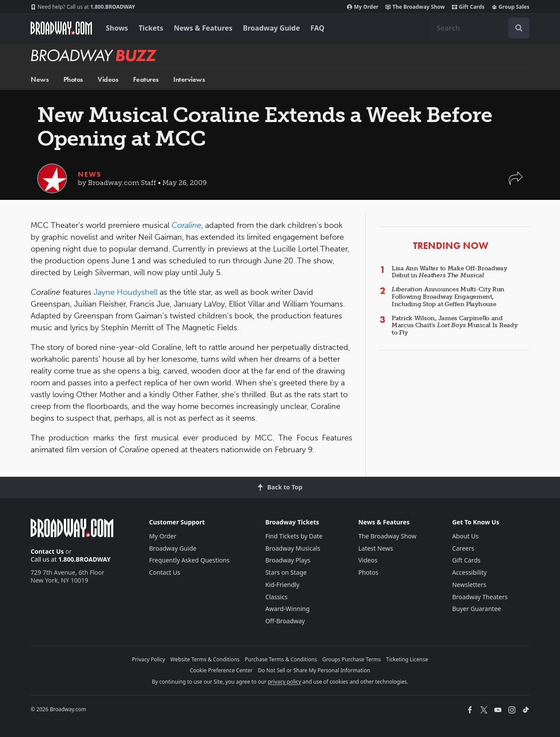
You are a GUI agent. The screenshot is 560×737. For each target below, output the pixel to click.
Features (146, 79)
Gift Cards (468, 7)
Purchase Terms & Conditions (281, 659)
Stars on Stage (286, 572)
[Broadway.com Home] (61, 28)
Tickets (151, 28)
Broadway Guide (271, 28)
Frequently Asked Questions (189, 560)
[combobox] (479, 28)
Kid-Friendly (282, 585)
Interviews (189, 79)
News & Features (203, 28)
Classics (276, 597)
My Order (363, 7)
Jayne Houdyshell (126, 292)
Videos (108, 79)
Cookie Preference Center (221, 670)
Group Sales (511, 7)
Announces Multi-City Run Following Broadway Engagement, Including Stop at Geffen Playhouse (448, 297)
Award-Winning (287, 609)
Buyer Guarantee (476, 609)
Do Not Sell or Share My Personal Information (314, 670)
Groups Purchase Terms (352, 659)
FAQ (318, 28)
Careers (463, 548)
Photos (73, 79)
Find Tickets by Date (294, 536)
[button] (516, 183)
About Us (465, 536)
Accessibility (469, 572)
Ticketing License (407, 659)
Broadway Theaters (480, 597)
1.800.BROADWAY (83, 7)
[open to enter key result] (519, 28)
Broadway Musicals (293, 548)
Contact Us (47, 551)
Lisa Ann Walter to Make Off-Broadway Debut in (449, 272)
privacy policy (284, 682)
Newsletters (469, 585)
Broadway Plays (288, 560)
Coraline (186, 225)
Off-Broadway (285, 621)
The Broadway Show (415, 7)
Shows (117, 28)
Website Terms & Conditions (205, 659)
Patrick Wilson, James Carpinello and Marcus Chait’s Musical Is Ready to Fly (455, 326)
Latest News (376, 548)
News (40, 79)
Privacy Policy (149, 659)
